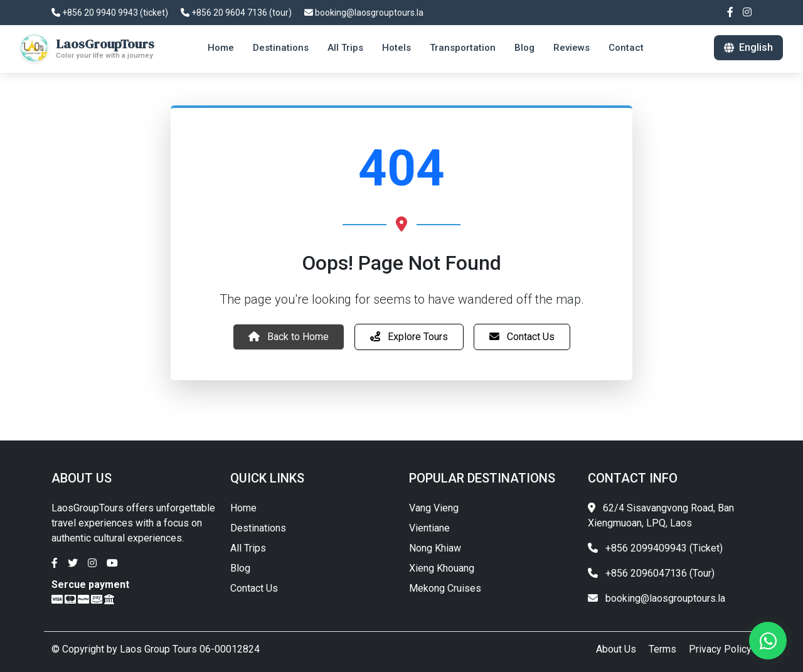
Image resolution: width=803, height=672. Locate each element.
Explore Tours (409, 337)
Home (243, 508)
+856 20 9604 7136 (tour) (236, 13)
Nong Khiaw (435, 548)
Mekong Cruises (445, 588)
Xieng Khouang (442, 568)
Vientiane (429, 528)
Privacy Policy (720, 649)
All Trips (248, 548)
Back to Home (289, 337)
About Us (616, 649)
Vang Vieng (434, 508)
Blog (240, 568)
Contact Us (522, 337)
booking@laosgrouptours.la (364, 13)
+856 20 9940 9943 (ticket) (110, 13)
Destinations (258, 528)
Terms (662, 649)
